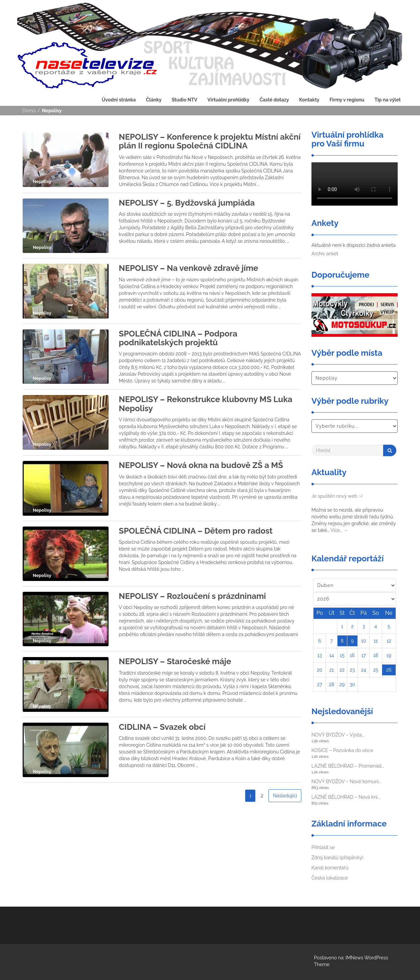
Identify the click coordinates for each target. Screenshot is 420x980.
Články (154, 100)
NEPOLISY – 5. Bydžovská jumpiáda (187, 203)
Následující (285, 796)
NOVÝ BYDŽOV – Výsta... (338, 735)
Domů (29, 111)
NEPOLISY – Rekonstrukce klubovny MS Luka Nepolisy (205, 404)
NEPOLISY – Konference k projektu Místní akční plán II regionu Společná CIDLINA (210, 141)
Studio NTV (185, 100)
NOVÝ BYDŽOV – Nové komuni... (346, 781)
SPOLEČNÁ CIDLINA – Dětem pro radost (196, 531)
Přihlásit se (323, 847)
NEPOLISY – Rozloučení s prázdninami (192, 596)
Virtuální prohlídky (228, 100)
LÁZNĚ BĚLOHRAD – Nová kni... (346, 797)
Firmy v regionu (347, 100)
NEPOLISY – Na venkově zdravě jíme (188, 268)
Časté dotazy (274, 100)
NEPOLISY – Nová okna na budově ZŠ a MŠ (201, 465)
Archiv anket (325, 254)
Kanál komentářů (330, 868)
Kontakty (309, 100)
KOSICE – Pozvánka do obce (342, 750)
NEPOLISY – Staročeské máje (175, 661)
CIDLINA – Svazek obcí (162, 727)
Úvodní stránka (119, 100)
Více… (339, 530)
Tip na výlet (388, 100)
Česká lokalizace (330, 878)
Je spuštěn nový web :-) (337, 496)
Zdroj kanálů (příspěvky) (337, 858)
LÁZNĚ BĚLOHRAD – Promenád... (348, 766)
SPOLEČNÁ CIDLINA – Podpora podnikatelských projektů (178, 338)
